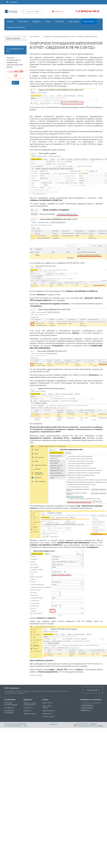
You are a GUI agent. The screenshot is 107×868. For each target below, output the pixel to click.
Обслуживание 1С (49, 711)
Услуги (45, 700)
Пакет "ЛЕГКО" (48, 703)
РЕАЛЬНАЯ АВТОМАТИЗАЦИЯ (11, 704)
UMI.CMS (100, 726)
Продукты (28, 700)
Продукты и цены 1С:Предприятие (30, 704)
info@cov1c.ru (85, 710)
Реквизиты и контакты (91, 700)
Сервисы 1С (28, 711)
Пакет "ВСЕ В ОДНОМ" (47, 707)
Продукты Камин (29, 714)
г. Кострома (12, 2)
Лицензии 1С (28, 708)
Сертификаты (9, 708)
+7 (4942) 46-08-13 (87, 705)
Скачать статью (36, 675)
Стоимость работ (49, 717)
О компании (10, 700)
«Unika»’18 (93, 724)
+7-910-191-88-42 (87, 708)
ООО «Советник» (12, 688)
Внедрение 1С (48, 714)
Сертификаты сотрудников (9, 712)
